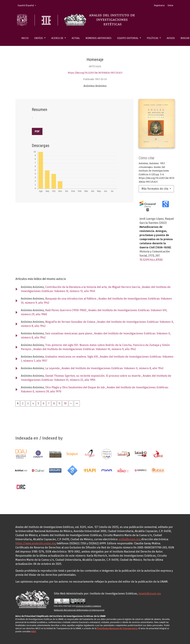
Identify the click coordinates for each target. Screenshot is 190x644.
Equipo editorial (128, 38)
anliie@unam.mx (129, 539)
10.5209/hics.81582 (151, 260)
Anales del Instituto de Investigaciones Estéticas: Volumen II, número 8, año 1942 (113, 368)
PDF (37, 131)
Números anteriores (99, 38)
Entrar (170, 5)
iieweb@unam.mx (150, 594)
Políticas (153, 38)
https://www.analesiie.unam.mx (35, 543)
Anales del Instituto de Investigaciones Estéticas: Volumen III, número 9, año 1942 (85, 349)
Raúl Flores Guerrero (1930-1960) (66, 310)
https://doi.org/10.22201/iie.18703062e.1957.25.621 (95, 73)
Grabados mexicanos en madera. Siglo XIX (72, 357)
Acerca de (58, 38)
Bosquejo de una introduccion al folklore (71, 299)
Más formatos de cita (155, 189)
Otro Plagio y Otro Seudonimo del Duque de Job (75, 387)
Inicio (25, 38)
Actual (76, 38)
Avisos (171, 38)
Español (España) (28, 5)
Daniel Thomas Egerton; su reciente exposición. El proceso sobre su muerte (93, 376)
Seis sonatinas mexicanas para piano (69, 333)
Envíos (39, 38)
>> (77, 403)
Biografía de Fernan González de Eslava (71, 322)
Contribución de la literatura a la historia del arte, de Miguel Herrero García (93, 287)
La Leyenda (53, 368)
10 (65, 403)
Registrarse (159, 5)
